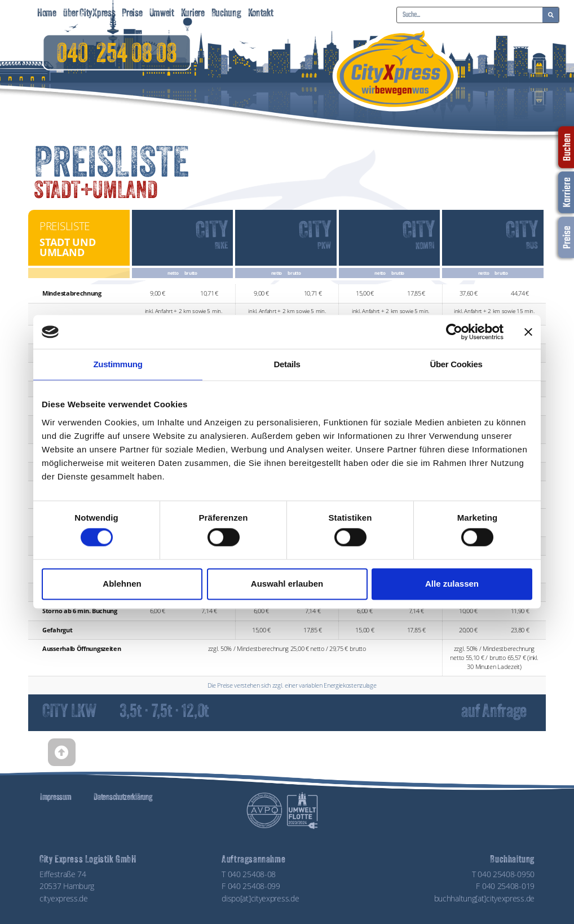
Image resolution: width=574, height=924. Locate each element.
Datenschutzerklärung (123, 798)
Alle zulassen (452, 584)
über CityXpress (89, 14)
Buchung (226, 14)
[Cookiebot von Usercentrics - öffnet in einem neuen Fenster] (454, 332)
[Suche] (551, 15)
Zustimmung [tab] (118, 364)
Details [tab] (287, 364)
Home (47, 14)
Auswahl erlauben (287, 584)
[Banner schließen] (528, 332)
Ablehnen (122, 584)
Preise (132, 14)
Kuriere (193, 14)
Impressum (56, 798)
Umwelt (162, 14)
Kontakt (261, 14)
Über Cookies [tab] (456, 364)
